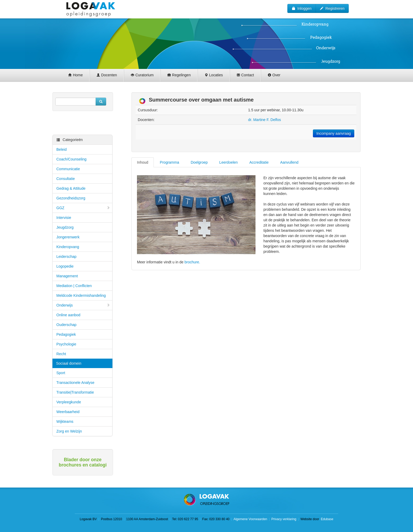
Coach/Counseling (71, 159)
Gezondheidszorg (71, 198)
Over (274, 75)
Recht (61, 354)
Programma (169, 162)
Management (67, 276)
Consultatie (66, 179)
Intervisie (64, 218)
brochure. (192, 262)
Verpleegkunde (69, 402)
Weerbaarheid (68, 412)
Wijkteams (65, 421)
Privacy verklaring (284, 519)
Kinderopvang (68, 247)
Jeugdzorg (65, 227)
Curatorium (142, 75)
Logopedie (65, 266)
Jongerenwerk (68, 237)
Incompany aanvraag (334, 133)
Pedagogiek (66, 334)
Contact (245, 75)
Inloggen (302, 8)
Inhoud (143, 162)
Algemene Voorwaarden (250, 519)
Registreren (332, 8)
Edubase (327, 519)
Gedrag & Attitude (71, 188)
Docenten (107, 75)
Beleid (62, 149)
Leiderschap (66, 257)
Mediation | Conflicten (74, 286)
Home (75, 75)
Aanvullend (289, 162)
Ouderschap (66, 325)
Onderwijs (83, 305)
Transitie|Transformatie (75, 392)
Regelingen (179, 75)
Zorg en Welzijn (69, 431)
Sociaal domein (69, 363)
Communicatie (68, 169)
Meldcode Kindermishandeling (81, 295)
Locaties (214, 75)
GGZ (83, 208)
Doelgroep (199, 162)
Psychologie (66, 344)
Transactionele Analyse (75, 383)
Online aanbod (68, 315)
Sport (61, 373)
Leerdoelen (229, 162)
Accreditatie (259, 162)
